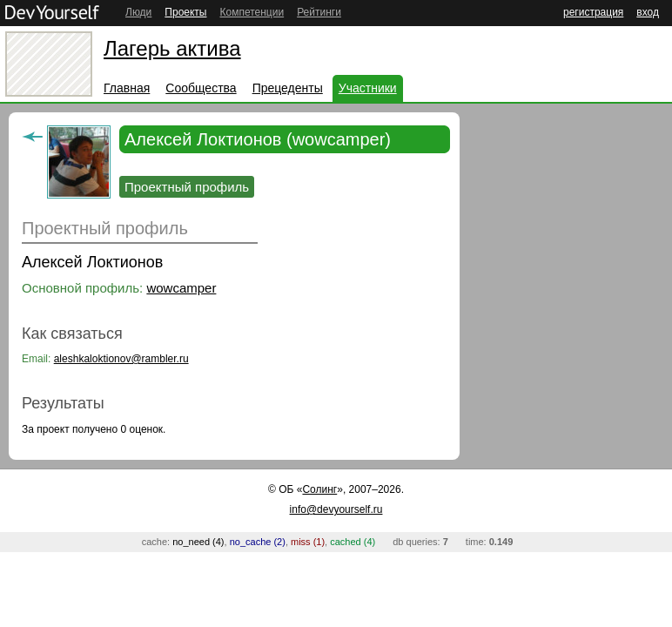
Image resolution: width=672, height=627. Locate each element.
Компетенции (252, 12)
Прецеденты (288, 88)
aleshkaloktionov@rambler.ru (121, 359)
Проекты (185, 12)
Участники (368, 88)
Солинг (319, 489)
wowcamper (181, 288)
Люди (138, 12)
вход (648, 12)
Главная (127, 88)
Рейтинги (319, 12)
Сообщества (201, 88)
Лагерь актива (172, 48)
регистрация (593, 12)
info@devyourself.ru (336, 509)
